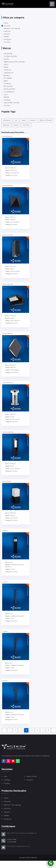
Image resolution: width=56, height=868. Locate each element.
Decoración (7, 120)
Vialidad (6, 37)
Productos (30, 780)
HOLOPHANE (8, 54)
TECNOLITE (7, 70)
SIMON (6, 67)
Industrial (7, 34)
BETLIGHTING (8, 86)
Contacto (7, 783)
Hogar (23, 120)
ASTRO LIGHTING (9, 89)
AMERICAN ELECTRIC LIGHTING (14, 62)
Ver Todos (26, 125)
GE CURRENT (8, 78)
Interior (16, 125)
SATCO (6, 65)
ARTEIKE (6, 97)
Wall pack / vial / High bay (12, 28)
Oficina (6, 23)
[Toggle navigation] (52, 4)
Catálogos (7, 780)
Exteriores (6, 125)
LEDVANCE (7, 100)
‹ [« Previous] (4, 730)
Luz (16, 120)
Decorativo (7, 26)
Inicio (6, 776)
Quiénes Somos (32, 776)
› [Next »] (54, 730)
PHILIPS (6, 59)
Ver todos (7, 42)
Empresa (33, 120)
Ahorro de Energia (46, 120)
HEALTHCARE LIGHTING (12, 103)
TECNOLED (7, 84)
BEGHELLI (7, 76)
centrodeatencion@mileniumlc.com (18, 846)
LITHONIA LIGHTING (10, 56)
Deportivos (7, 31)
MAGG (6, 81)
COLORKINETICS (9, 92)
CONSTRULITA (8, 73)
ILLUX (6, 95)
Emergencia (8, 39)
